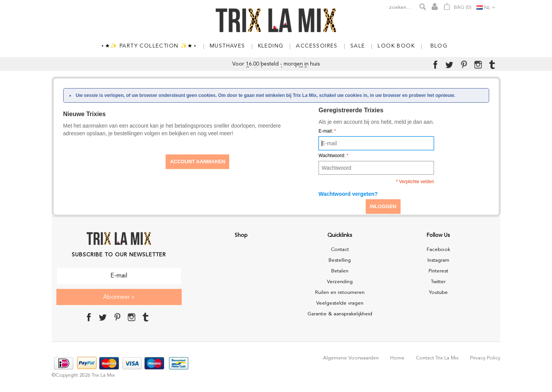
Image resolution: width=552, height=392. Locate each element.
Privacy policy (485, 358)
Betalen (340, 271)
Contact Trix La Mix (437, 358)
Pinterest (438, 271)
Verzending (340, 282)
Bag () (458, 7)
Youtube (438, 293)
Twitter (438, 282)
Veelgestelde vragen (340, 303)
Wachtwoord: (333, 156)
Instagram (438, 260)
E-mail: (327, 131)
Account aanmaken (197, 162)
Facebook (438, 250)
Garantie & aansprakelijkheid (340, 314)
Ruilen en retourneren (340, 293)
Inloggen (383, 206)
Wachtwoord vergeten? (348, 194)
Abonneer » (119, 297)
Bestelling (340, 260)
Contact (340, 250)
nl (487, 8)
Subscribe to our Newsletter (119, 255)
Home (397, 358)
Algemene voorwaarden (351, 358)
